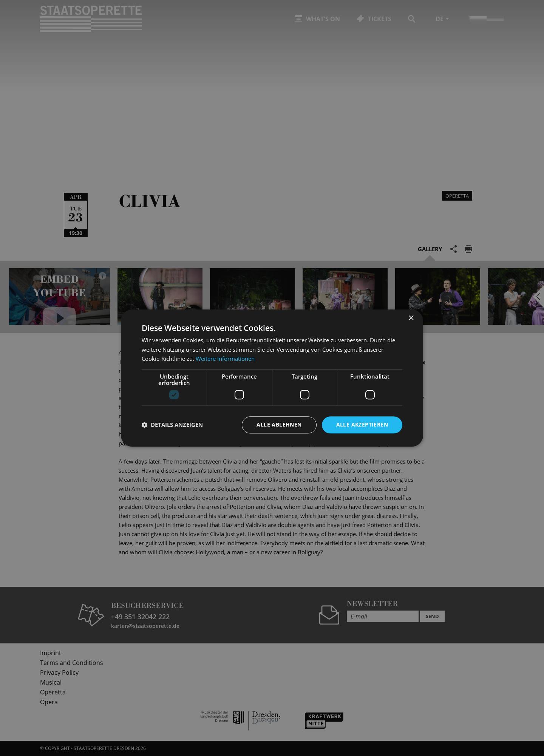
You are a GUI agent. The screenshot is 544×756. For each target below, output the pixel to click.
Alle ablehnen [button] (279, 424)
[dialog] (272, 378)
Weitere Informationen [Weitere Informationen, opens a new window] (225, 359)
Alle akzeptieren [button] (362, 424)
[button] (172, 425)
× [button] (411, 318)
